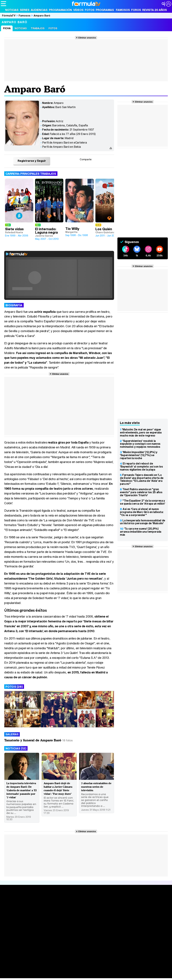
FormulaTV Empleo (35, 967)
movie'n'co (88, 967)
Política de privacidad (48, 947)
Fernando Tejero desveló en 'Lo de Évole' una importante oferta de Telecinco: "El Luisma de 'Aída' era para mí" (142, 479)
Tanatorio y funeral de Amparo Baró (33, 740)
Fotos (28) (14, 687)
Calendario (43, 912)
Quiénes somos (10, 947)
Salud (69, 971)
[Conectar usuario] (168, 4)
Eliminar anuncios (87, 38)
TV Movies (43, 919)
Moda (31, 971)
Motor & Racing (70, 976)
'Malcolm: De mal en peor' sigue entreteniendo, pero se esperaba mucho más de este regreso (141, 432)
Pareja (50, 971)
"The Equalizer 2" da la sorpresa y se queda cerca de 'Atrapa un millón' (142, 502)
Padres (60, 971)
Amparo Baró (42, 15)
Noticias (12, 10)
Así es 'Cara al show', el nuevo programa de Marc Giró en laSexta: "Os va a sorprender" (142, 512)
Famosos (123, 10)
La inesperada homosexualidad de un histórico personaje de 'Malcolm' (143, 522)
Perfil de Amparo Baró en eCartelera (64, 142)
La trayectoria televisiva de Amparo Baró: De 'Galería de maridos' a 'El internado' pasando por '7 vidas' (21, 793)
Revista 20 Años (155, 10)
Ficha (7, 28)
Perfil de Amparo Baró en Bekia (61, 147)
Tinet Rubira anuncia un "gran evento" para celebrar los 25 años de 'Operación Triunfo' (141, 492)
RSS (138, 947)
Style (32, 976)
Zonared (85, 976)
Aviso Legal (28, 947)
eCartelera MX (71, 967)
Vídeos (78, 10)
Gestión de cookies (96, 947)
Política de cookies (72, 947)
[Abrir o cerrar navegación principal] (4, 4)
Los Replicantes (28, 962)
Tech (45, 976)
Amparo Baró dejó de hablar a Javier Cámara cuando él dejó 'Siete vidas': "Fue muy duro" (58, 790)
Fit (85, 971)
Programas (105, 10)
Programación (60, 10)
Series (25, 10)
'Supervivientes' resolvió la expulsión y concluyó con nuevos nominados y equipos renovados (140, 444)
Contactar (128, 947)
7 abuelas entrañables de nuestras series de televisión (95, 788)
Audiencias (39, 10)
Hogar (92, 971)
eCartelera (54, 967)
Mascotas (111, 971)
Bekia (22, 971)
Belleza (40, 971)
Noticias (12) (16, 748)
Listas (40, 915)
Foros (136, 10)
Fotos (90, 10)
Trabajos (38, 28)
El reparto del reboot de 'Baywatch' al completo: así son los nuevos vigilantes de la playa (141, 467)
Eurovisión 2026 (113, 918)
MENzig (23, 976)
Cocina (78, 971)
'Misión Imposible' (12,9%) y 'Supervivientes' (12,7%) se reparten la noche (139, 455)
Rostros (142, 908)
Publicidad (115, 947)
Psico (101, 971)
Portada (9, 908)
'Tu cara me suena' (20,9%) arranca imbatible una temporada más (141, 532)
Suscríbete (145, 920)
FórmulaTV (9, 15)
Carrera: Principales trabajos (31, 174)
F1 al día (54, 976)
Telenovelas (112, 923)
